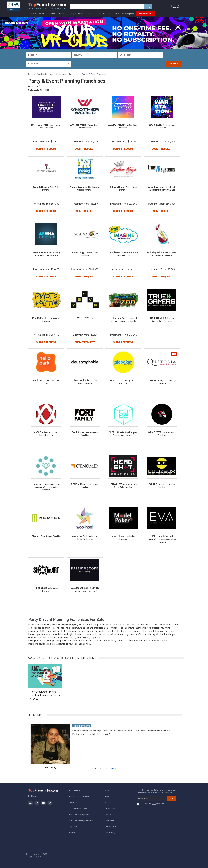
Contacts (108, 815)
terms (154, 804)
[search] (107, 6)
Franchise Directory (37, 14)
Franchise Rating (105, 14)
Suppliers (73, 826)
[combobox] (49, 55)
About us (108, 803)
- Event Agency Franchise (50, 536)
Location (51, 14)
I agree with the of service (150, 804)
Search (174, 63)
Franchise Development (125, 14)
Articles (108, 791)
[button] (174, 6)
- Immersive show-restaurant (85, 591)
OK (172, 799)
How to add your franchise (80, 797)
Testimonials (75, 803)
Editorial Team (111, 809)
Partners (73, 832)
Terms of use (110, 826)
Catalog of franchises (78, 809)
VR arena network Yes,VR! (85, 318)
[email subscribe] (152, 799)
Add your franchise (145, 14)
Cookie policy (110, 832)
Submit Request (46, 149)
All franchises (75, 791)
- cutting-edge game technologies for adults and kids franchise (46, 487)
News (107, 797)
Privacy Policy (110, 820)
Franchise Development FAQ (81, 820)
